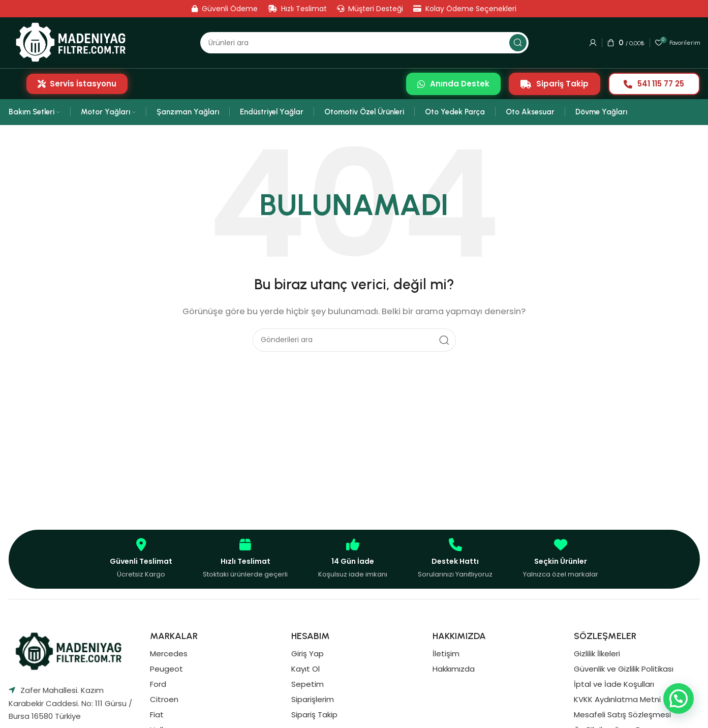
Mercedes (169, 654)
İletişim (446, 654)
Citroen (164, 699)
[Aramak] (364, 43)
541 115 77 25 (654, 84)
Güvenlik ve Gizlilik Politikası (624, 669)
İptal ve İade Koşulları (614, 684)
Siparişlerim (313, 699)
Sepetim (307, 684)
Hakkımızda (454, 669)
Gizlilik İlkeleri (597, 654)
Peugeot (166, 669)
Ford (158, 684)
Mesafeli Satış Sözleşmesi (622, 715)
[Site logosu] (74, 42)
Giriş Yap (307, 654)
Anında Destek (453, 84)
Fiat (157, 715)
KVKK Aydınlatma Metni (617, 699)
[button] (679, 699)
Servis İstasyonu (77, 84)
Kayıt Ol (305, 669)
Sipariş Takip (555, 84)
